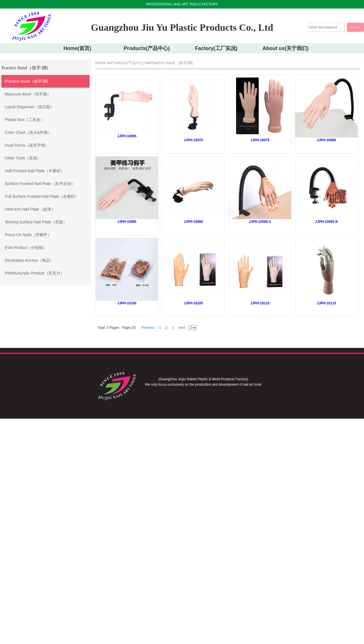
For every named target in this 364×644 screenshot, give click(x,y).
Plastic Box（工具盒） (25, 120)
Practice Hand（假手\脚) (26, 81)
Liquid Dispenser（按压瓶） (30, 107)
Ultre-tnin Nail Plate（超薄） (30, 209)
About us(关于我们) (286, 48)
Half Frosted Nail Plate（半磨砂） (35, 171)
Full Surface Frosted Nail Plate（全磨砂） (42, 196)
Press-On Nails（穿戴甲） (28, 235)
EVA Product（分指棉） (26, 248)
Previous (148, 328)
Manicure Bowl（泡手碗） (28, 94)
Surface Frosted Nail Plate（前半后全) (39, 184)
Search (356, 27)
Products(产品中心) (147, 48)
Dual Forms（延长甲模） (27, 145)
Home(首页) (77, 48)
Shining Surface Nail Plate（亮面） (36, 222)
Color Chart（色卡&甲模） (28, 132)
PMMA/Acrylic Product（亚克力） (35, 273)
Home (101, 63)
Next (182, 328)
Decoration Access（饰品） (29, 260)
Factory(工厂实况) (216, 48)
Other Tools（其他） (23, 158)
